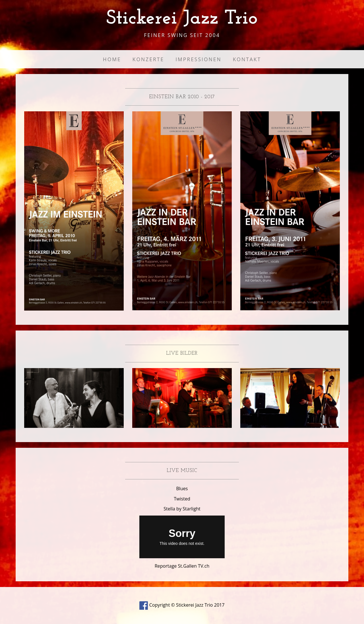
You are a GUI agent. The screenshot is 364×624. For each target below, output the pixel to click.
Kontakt (247, 59)
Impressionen (198, 59)
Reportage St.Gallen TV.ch (182, 566)
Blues (182, 488)
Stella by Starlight (182, 509)
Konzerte (148, 59)
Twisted (182, 499)
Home (112, 59)
